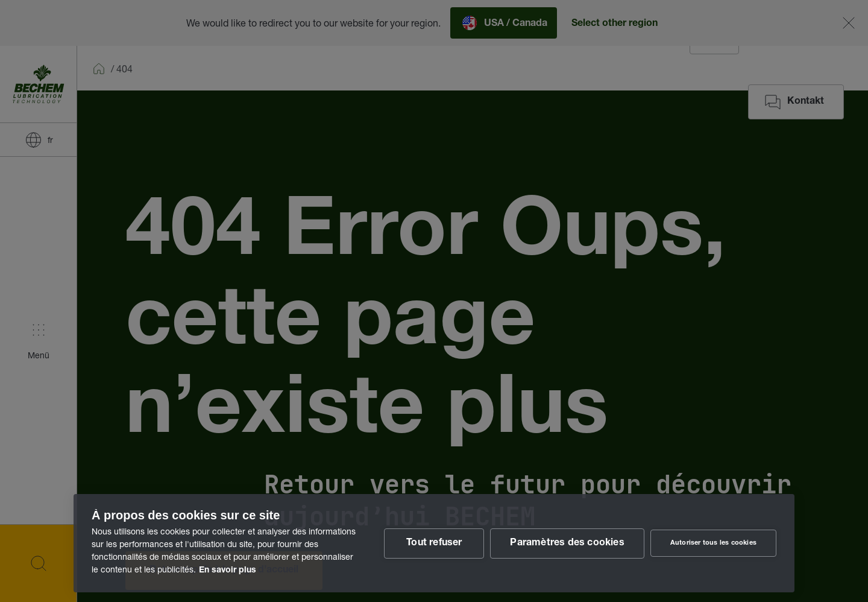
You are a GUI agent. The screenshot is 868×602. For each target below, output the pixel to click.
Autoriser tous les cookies (713, 543)
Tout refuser (434, 543)
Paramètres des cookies (567, 543)
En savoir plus (228, 571)
